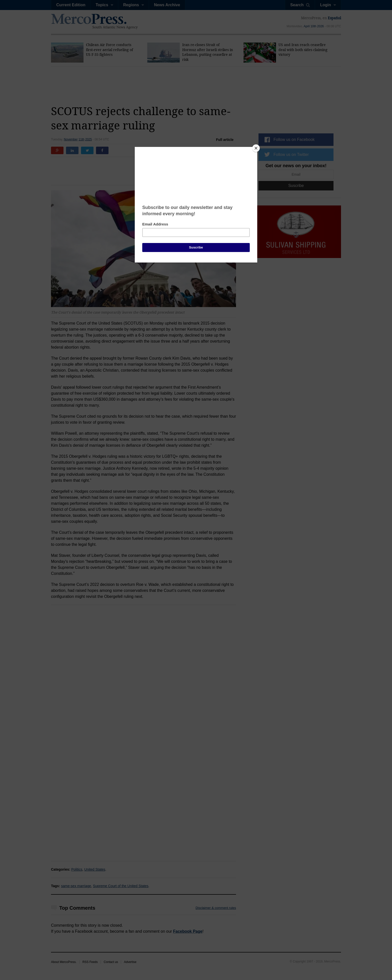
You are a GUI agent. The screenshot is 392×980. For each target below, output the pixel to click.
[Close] (256, 148)
